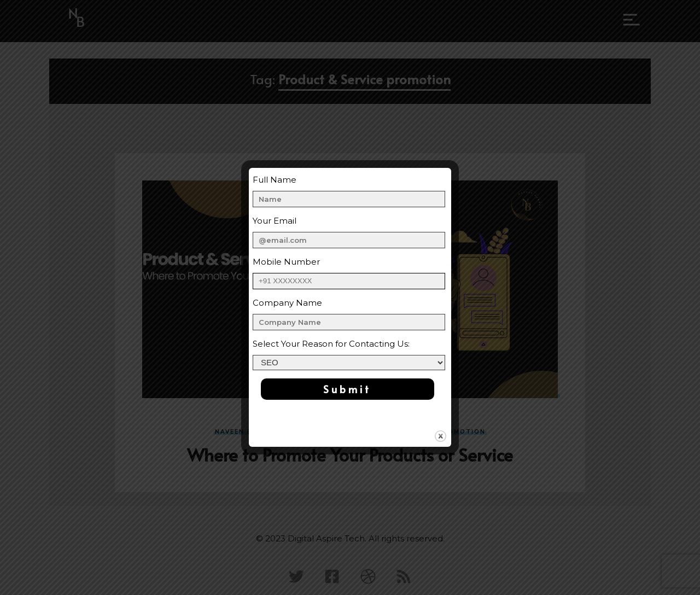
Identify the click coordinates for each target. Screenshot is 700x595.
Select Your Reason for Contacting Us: (331, 344)
